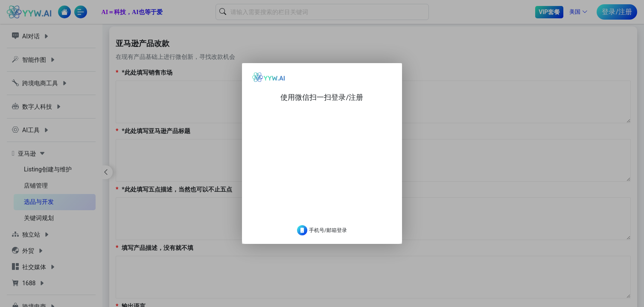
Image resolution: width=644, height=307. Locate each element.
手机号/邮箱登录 (322, 237)
